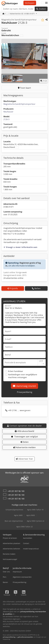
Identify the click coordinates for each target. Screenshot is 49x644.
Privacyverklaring (25, 392)
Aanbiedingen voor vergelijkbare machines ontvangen (23, 376)
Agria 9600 (31, 515)
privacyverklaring (9, 637)
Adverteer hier (25, 459)
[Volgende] (45, 61)
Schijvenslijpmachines (14, 510)
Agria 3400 (18, 515)
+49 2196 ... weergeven (18, 410)
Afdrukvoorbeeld (24, 431)
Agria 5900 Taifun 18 (35, 510)
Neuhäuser (8, 112)
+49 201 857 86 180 (16, 491)
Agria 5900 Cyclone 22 (36, 521)
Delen (25, 442)
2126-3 (6, 119)
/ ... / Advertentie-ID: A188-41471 (19, 14)
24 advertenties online (13, 278)
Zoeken (41, 9)
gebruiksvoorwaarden (25, 637)
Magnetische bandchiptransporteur (19, 104)
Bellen (36, 288)
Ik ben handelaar (16, 371)
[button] (46, 3)
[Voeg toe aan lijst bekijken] (43, 20)
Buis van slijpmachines (14, 521)
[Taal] (43, 3)
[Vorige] (4, 61)
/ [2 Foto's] (43, 81)
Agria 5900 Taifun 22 (24, 527)
